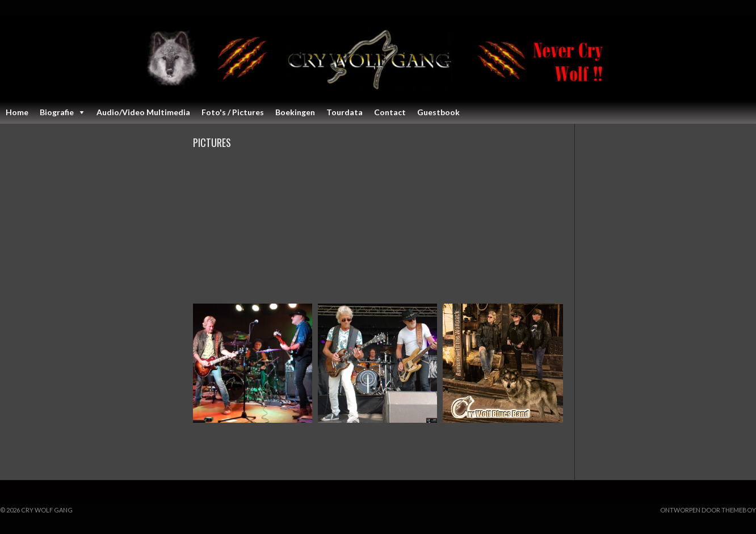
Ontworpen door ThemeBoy (708, 510)
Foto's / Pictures (233, 112)
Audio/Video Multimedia (143, 112)
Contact (390, 112)
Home (17, 112)
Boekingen (295, 112)
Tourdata (345, 112)
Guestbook (438, 112)
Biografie (57, 112)
